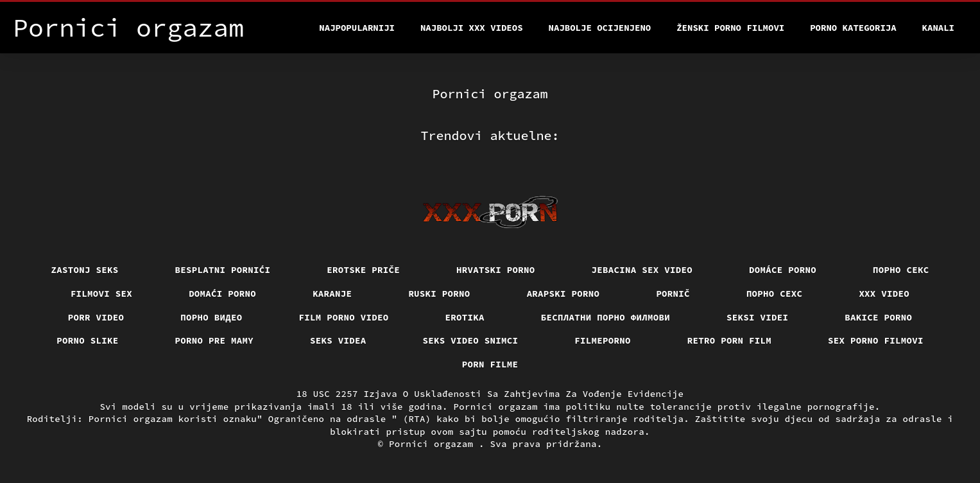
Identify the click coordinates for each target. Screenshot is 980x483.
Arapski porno (563, 294)
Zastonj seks (85, 270)
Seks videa (338, 340)
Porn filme (490, 364)
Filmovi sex (101, 294)
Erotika (465, 317)
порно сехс (775, 294)
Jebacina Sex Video (642, 270)
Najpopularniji (357, 28)
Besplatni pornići (223, 270)
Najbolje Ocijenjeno (600, 28)
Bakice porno (878, 317)
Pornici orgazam (434, 444)
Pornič (673, 294)
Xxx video (884, 294)
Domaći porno (222, 294)
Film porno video (344, 317)
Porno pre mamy (215, 340)
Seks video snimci (471, 340)
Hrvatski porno (496, 270)
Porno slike (87, 340)
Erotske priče (363, 270)
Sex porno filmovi (876, 340)
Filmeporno (603, 340)
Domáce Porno (783, 270)
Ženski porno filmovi (730, 28)
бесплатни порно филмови (606, 317)
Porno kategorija (853, 28)
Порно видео (211, 317)
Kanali (938, 28)
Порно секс (901, 270)
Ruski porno (439, 294)
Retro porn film (729, 340)
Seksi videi (757, 317)
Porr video (96, 317)
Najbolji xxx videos (472, 28)
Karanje (332, 294)
